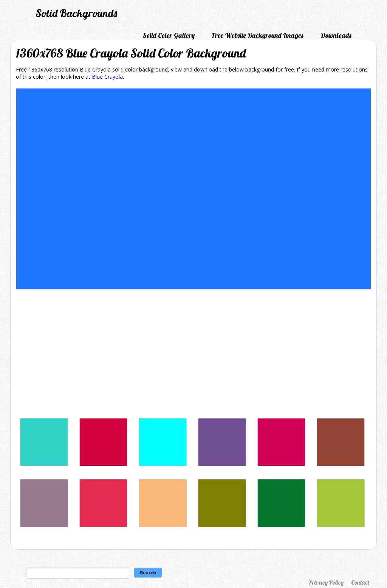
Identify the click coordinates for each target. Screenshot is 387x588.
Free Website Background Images (258, 35)
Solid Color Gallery (169, 35)
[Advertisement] (193, 356)
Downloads (336, 35)
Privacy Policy (326, 582)
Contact (360, 582)
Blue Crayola (107, 77)
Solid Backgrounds (76, 13)
